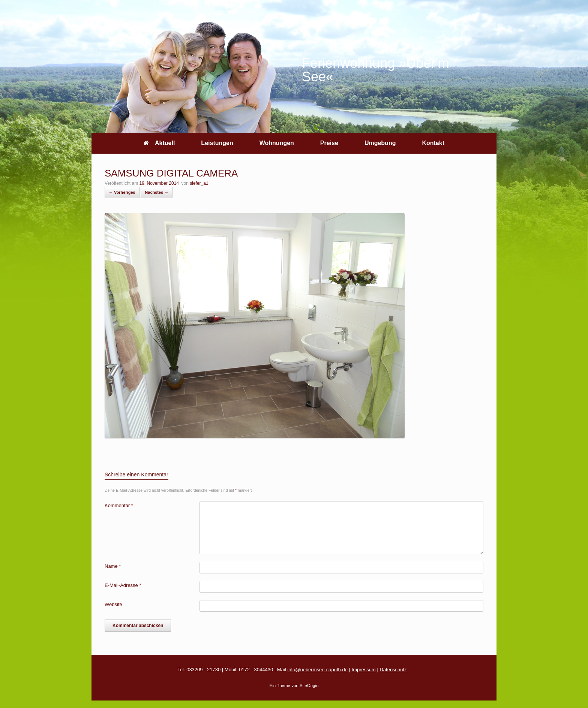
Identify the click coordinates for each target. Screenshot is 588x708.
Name (113, 566)
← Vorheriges (122, 192)
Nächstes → (157, 192)
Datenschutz (393, 670)
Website (113, 604)
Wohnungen (277, 143)
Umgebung (380, 143)
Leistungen (217, 143)
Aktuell (159, 143)
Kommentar (119, 505)
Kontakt (433, 143)
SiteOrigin (309, 686)
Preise (329, 143)
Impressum (364, 670)
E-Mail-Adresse (123, 585)
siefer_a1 (199, 183)
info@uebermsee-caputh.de (317, 670)
